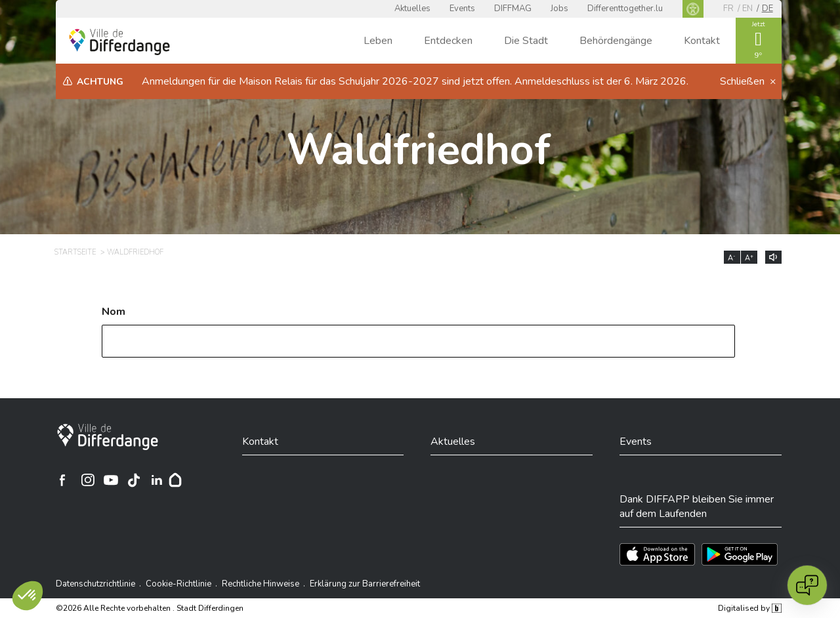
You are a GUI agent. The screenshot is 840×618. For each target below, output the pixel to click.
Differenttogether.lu (625, 9)
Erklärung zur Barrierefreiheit (365, 584)
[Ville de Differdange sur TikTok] (134, 480)
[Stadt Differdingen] (108, 437)
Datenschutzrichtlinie (95, 584)
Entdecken (448, 41)
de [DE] (767, 9)
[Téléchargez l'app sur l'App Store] (657, 554)
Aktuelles (412, 9)
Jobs (559, 9)
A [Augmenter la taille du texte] (749, 258)
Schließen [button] (744, 81)
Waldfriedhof (418, 150)
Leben (378, 41)
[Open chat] (807, 585)
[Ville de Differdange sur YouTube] (111, 480)
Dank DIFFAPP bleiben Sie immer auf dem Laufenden (697, 506)
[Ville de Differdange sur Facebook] (62, 480)
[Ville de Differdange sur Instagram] (88, 480)
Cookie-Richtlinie (178, 584)
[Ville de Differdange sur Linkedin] (157, 480)
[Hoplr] (175, 480)
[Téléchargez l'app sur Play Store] (740, 554)
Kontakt (702, 41)
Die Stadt (526, 41)
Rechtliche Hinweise (261, 584)
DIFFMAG (513, 9)
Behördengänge (616, 41)
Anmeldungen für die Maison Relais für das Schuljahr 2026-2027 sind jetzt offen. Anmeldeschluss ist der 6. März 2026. (415, 81)
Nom (114, 312)
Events (462, 9)
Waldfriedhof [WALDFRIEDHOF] (135, 252)
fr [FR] (728, 9)
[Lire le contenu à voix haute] (773, 257)
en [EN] (747, 9)
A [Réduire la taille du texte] (732, 258)
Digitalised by (749, 608)
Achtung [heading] (100, 82)
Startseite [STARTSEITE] (75, 252)
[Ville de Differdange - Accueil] (119, 42)
